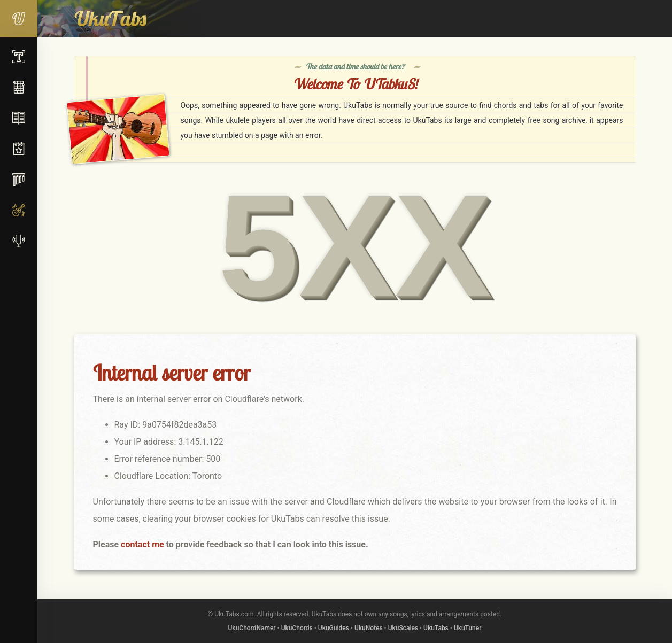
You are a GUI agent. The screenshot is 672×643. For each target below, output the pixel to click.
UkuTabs (436, 628)
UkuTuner (468, 628)
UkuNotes (369, 628)
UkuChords (297, 628)
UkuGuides (334, 628)
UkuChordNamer (252, 628)
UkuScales (403, 628)
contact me (142, 544)
